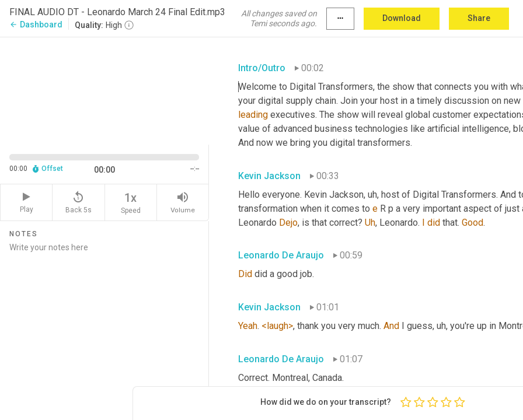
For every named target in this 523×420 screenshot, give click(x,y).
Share (479, 18)
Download (402, 18)
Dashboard (36, 24)
